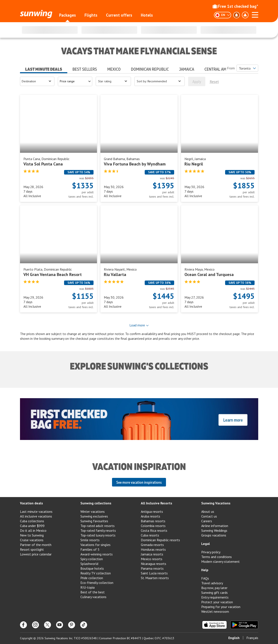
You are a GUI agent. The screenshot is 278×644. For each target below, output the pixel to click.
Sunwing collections (96, 503)
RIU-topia (88, 587)
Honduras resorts (153, 549)
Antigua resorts (152, 511)
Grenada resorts (152, 545)
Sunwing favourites (94, 521)
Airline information (215, 526)
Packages (68, 15)
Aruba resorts (151, 516)
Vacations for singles (95, 545)
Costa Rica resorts (154, 530)
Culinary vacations (93, 597)
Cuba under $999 (32, 526)
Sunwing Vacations (216, 503)
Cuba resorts (150, 535)
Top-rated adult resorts (98, 526)
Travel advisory (212, 583)
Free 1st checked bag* (235, 6)
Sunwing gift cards (214, 593)
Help (205, 570)
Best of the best (93, 592)
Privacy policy (211, 552)
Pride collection (92, 578)
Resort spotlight (32, 549)
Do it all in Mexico (33, 530)
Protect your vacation (217, 602)
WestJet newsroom (215, 611)
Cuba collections (32, 521)
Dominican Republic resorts (160, 540)
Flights (91, 15)
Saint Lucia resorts (154, 573)
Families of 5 (90, 549)
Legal (206, 544)
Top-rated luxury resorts (98, 535)
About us (208, 511)
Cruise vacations (32, 540)
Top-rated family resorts (98, 530)
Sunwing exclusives (94, 516)
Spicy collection (92, 559)
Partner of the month (36, 545)
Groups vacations (214, 535)
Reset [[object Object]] (214, 82)
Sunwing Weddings (214, 530)
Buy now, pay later (214, 588)
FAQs (205, 578)
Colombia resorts (153, 526)
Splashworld (89, 564)
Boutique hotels (92, 568)
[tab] (44, 68)
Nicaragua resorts (154, 564)
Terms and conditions (217, 557)
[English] (223, 15)
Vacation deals (31, 503)
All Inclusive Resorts (157, 503)
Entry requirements (215, 597)
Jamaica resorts (152, 554)
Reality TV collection (96, 573)
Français (252, 638)
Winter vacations (93, 511)
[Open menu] (37, 81)
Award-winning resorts (97, 554)
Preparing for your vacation (221, 607)
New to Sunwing (32, 535)
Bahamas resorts (153, 521)
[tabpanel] (139, 209)
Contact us (209, 516)
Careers (207, 521)
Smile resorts (90, 540)
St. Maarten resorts (155, 578)
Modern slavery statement (220, 561)
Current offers (119, 15)
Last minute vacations (36, 511)
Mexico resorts (152, 559)
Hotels (147, 15)
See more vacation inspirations (139, 482)
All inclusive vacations (36, 516)
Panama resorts (152, 568)
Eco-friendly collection (97, 583)
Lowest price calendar (36, 554)
